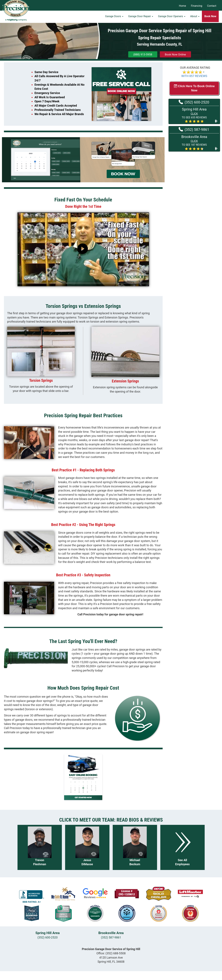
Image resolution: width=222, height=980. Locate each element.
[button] (194, 115)
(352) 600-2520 (194, 102)
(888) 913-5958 (143, 54)
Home (182, 6)
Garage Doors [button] (114, 17)
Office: (111, 953)
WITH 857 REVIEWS (194, 76)
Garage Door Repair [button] (141, 17)
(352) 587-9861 (194, 129)
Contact (212, 6)
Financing (197, 6)
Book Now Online (175, 54)
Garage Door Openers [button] (172, 17)
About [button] (195, 17)
